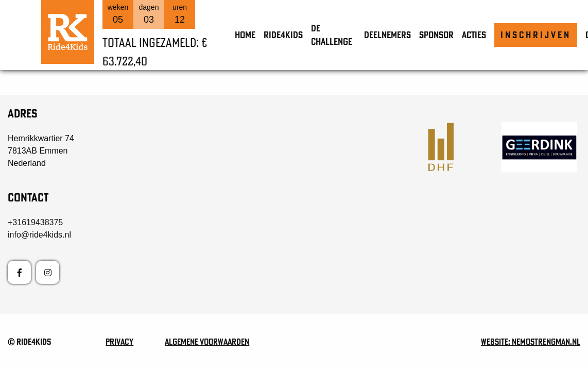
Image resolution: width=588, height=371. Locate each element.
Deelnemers (387, 35)
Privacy (119, 342)
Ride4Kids (283, 35)
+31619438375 (35, 222)
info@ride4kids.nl (39, 235)
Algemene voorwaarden (207, 342)
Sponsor (436, 35)
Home (245, 35)
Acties (474, 35)
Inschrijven (536, 35)
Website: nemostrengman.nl (531, 342)
